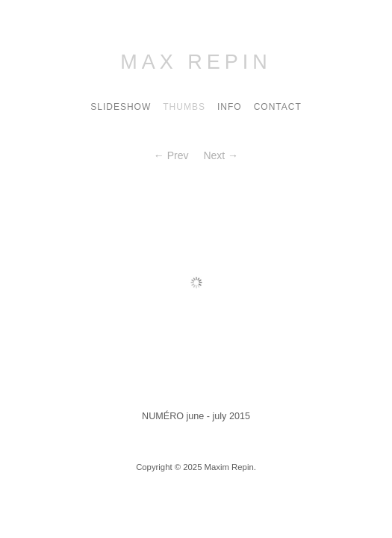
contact (278, 107)
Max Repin (196, 62)
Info (230, 107)
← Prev (171, 155)
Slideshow (121, 107)
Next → (221, 155)
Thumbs (184, 107)
